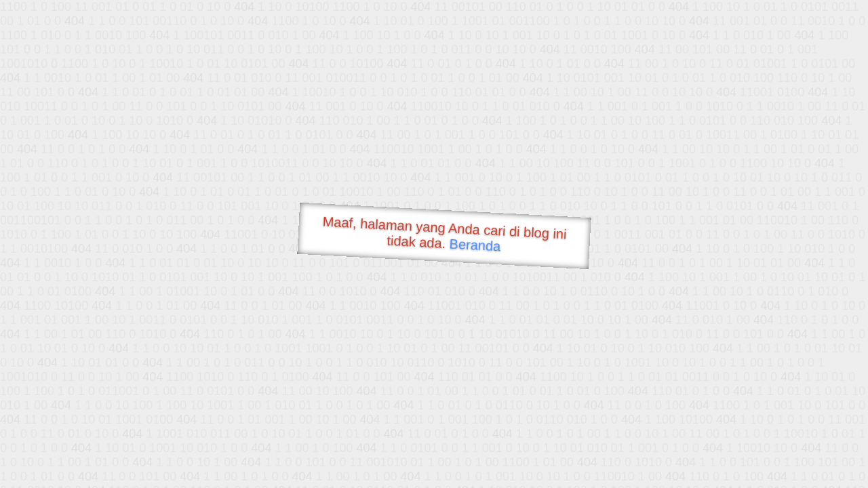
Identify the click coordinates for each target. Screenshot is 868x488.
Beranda (475, 245)
